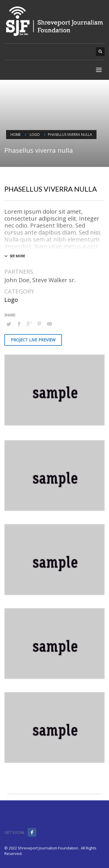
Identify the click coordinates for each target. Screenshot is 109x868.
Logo (11, 300)
